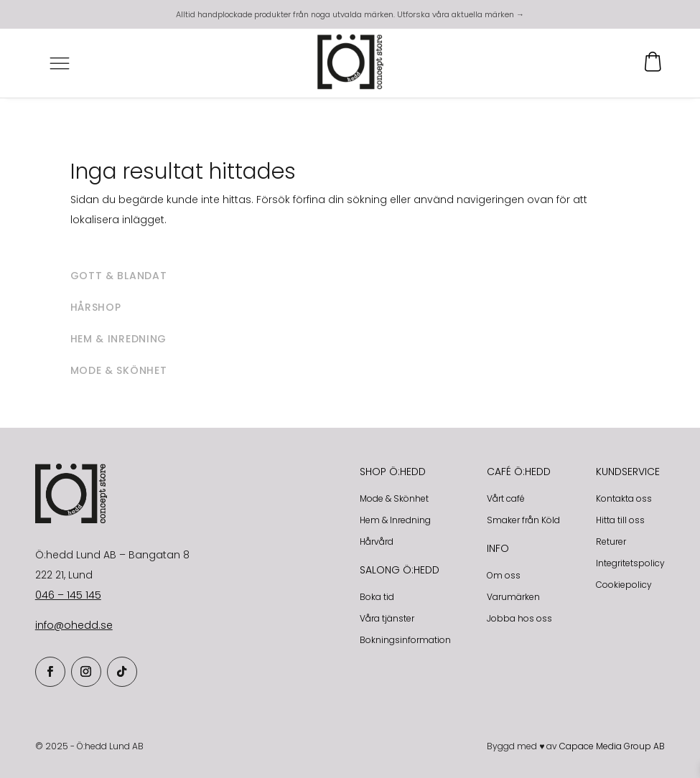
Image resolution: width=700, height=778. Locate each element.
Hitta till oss (620, 520)
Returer (611, 542)
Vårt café (506, 498)
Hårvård (377, 542)
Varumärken (513, 597)
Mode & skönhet (119, 370)
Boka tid (377, 597)
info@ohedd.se (74, 625)
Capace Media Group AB (612, 746)
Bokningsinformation (405, 640)
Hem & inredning (119, 339)
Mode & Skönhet (394, 498)
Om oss (504, 575)
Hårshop (96, 307)
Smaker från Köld (523, 520)
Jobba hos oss (519, 618)
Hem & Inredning (395, 520)
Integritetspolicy (630, 563)
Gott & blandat (119, 276)
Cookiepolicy (624, 585)
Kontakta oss (624, 498)
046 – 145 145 (68, 595)
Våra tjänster (387, 618)
